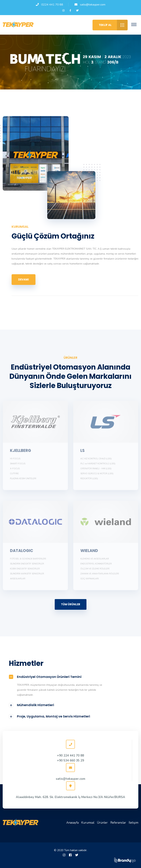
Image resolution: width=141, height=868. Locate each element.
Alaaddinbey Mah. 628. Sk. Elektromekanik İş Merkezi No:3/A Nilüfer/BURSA (70, 797)
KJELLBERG (20, 452)
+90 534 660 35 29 (70, 761)
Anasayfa (72, 823)
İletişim (134, 823)
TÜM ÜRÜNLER (71, 604)
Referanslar (118, 823)
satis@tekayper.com (93, 5)
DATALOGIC (22, 552)
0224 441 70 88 (52, 5)
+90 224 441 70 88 (70, 756)
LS (83, 452)
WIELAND (89, 552)
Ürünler (102, 823)
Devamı (24, 279)
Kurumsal (88, 823)
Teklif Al (113, 25)
